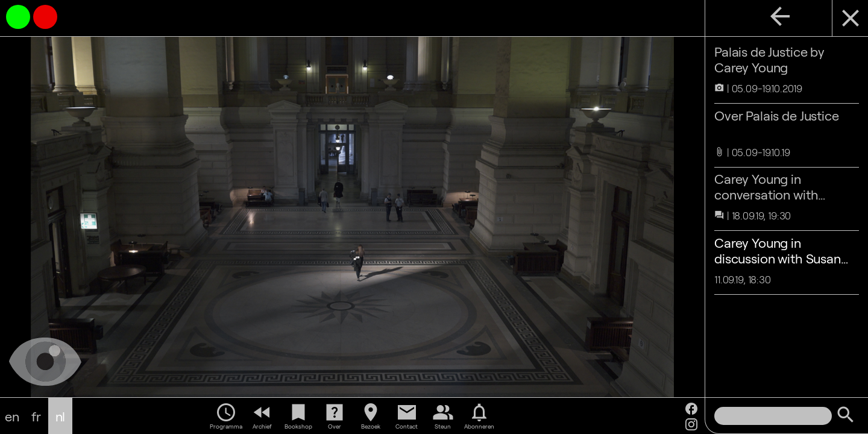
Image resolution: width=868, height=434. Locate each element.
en (12, 416)
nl (61, 416)
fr (36, 416)
